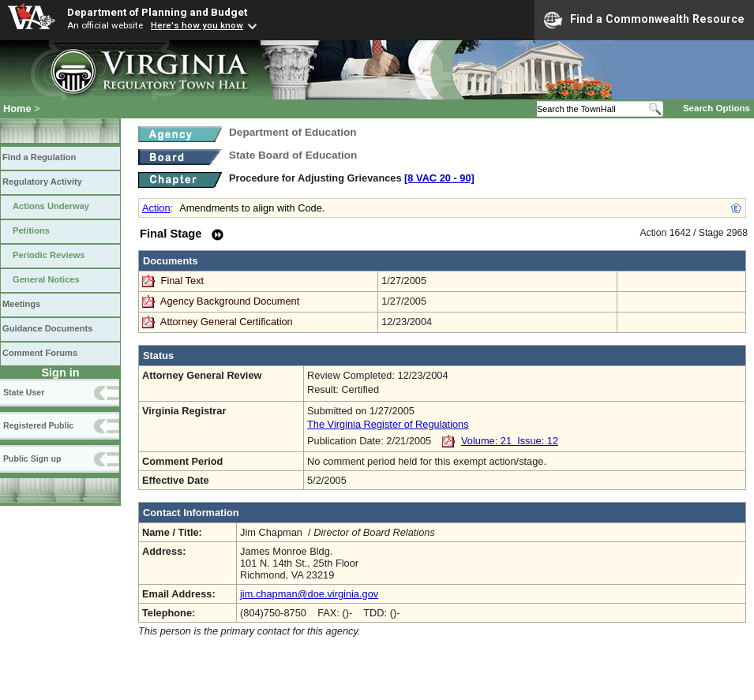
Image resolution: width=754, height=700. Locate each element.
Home (17, 109)
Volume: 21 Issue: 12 (510, 441)
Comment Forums (40, 353)
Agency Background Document (230, 301)
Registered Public (38, 425)
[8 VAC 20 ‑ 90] (439, 178)
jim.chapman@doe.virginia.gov (309, 594)
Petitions (31, 230)
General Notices (46, 279)
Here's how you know (197, 25)
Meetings (21, 304)
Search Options (716, 108)
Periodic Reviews (49, 255)
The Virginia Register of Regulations (388, 424)
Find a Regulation (39, 157)
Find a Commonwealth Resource (644, 20)
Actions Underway (51, 206)
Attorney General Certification (227, 322)
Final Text (184, 281)
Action (156, 208)
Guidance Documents (47, 328)
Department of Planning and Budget (157, 12)
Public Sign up (32, 459)
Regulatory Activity (42, 182)
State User (24, 392)
